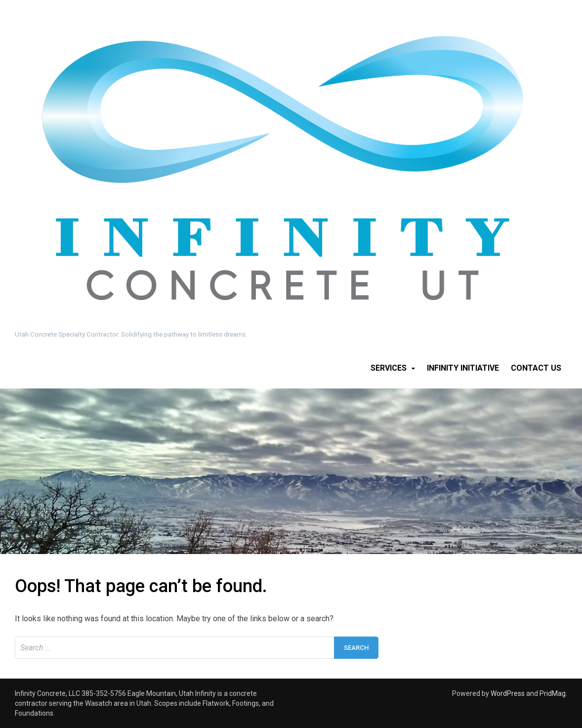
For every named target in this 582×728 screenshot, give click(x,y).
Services (389, 368)
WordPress (508, 693)
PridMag (553, 693)
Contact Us (536, 368)
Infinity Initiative (463, 368)
